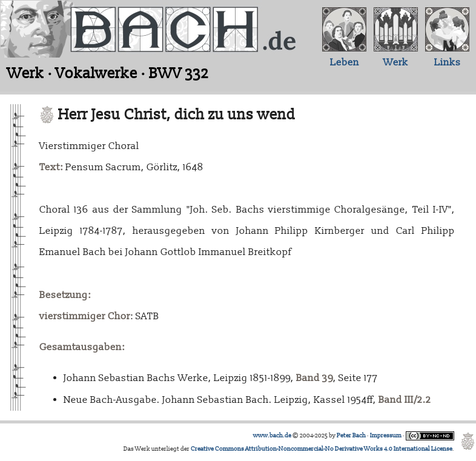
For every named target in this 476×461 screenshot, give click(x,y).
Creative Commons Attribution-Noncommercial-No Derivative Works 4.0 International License (322, 449)
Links (448, 62)
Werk (396, 62)
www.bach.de (272, 436)
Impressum (386, 436)
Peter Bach (351, 436)
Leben (345, 62)
